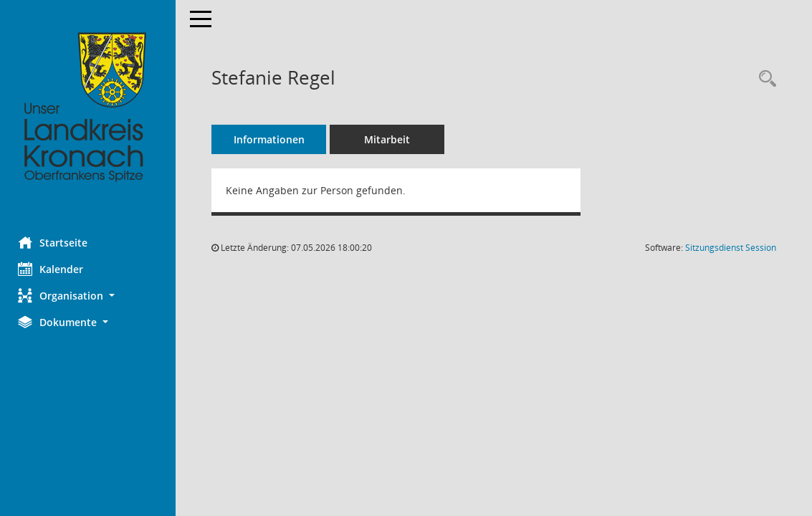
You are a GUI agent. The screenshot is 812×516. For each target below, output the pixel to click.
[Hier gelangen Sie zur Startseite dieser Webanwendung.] (90, 107)
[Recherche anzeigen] (764, 79)
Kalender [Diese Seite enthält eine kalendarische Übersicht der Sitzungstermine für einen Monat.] (54, 269)
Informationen (273, 139)
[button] (90, 296)
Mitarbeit (391, 139)
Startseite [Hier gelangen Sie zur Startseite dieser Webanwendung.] (56, 242)
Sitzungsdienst (731, 248)
